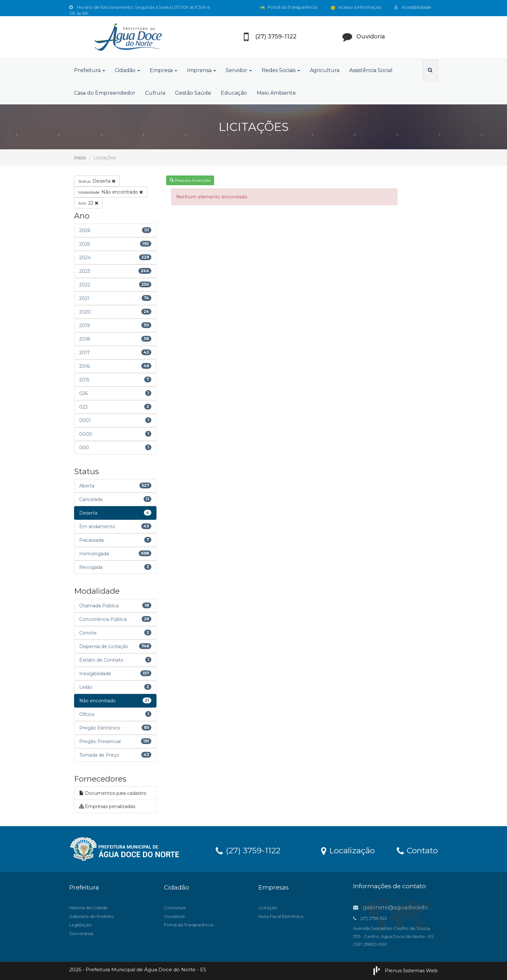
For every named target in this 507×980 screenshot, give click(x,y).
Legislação (80, 925)
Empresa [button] (163, 70)
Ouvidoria (174, 916)
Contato (417, 850)
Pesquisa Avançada (190, 180)
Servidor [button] (239, 70)
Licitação (268, 908)
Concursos (175, 908)
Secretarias (81, 933)
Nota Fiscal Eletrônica (281, 916)
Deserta (97, 181)
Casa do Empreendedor (105, 93)
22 (88, 203)
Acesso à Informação (356, 7)
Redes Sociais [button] (281, 70)
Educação (234, 93)
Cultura (155, 93)
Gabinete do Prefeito (92, 916)
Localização (348, 850)
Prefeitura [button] (90, 70)
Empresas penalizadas (107, 806)
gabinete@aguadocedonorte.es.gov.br (410, 907)
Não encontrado (111, 192)
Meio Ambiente (276, 93)
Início (80, 158)
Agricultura (325, 70)
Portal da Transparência (288, 7)
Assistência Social (371, 70)
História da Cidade (88, 908)
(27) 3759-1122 (248, 850)
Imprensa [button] (201, 70)
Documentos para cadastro (113, 793)
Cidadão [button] (127, 70)
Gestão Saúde (193, 93)
